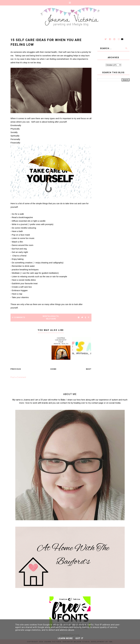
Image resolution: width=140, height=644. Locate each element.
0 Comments (19, 317)
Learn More (65, 638)
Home (53, 369)
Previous (16, 369)
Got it (79, 638)
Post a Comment (18, 377)
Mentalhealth (51, 316)
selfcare (51, 319)
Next (89, 369)
